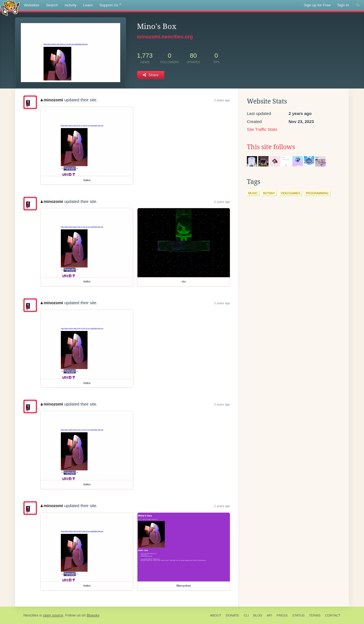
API (270, 615)
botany (269, 193)
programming (317, 193)
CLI (246, 615)
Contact (333, 615)
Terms (315, 615)
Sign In (343, 5)
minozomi (52, 100)
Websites (32, 5)
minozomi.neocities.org (165, 37)
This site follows (271, 147)
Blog (258, 615)
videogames (290, 193)
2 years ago (222, 100)
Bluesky (93, 615)
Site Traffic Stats (262, 129)
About (216, 615)
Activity (71, 5)
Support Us (110, 5)
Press (282, 615)
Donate (232, 615)
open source (53, 615)
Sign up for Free (317, 5)
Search (52, 5)
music (253, 193)
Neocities (31, 615)
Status (298, 615)
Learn (88, 5)
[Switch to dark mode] (358, 5)
